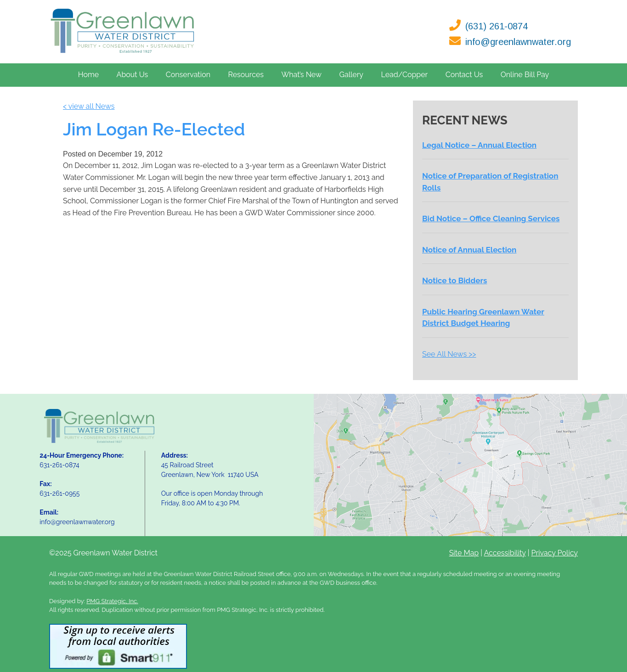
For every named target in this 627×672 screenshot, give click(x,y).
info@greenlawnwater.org (518, 42)
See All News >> (449, 354)
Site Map (464, 553)
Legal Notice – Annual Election (479, 145)
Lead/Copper (405, 75)
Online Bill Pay (525, 75)
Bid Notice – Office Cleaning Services (491, 218)
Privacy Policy (554, 553)
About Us (133, 75)
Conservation (188, 75)
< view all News (89, 106)
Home (88, 75)
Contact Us (464, 75)
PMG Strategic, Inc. (112, 601)
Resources (246, 75)
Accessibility (505, 553)
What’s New (301, 75)
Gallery (351, 75)
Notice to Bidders (455, 280)
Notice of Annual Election (469, 250)
